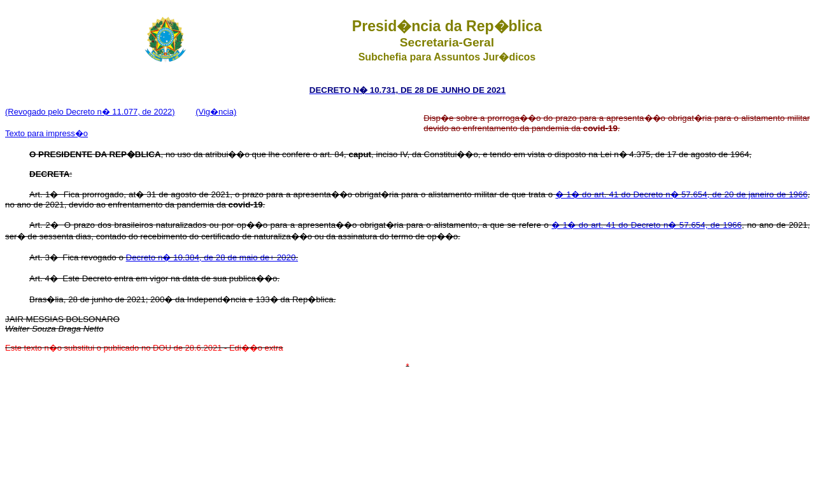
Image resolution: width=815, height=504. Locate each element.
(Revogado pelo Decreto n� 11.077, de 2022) (90, 112)
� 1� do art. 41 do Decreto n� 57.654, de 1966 (647, 225)
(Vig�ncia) (216, 112)
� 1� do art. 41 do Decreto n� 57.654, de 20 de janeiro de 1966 (681, 194)
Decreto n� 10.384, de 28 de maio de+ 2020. (212, 257)
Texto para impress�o (46, 133)
